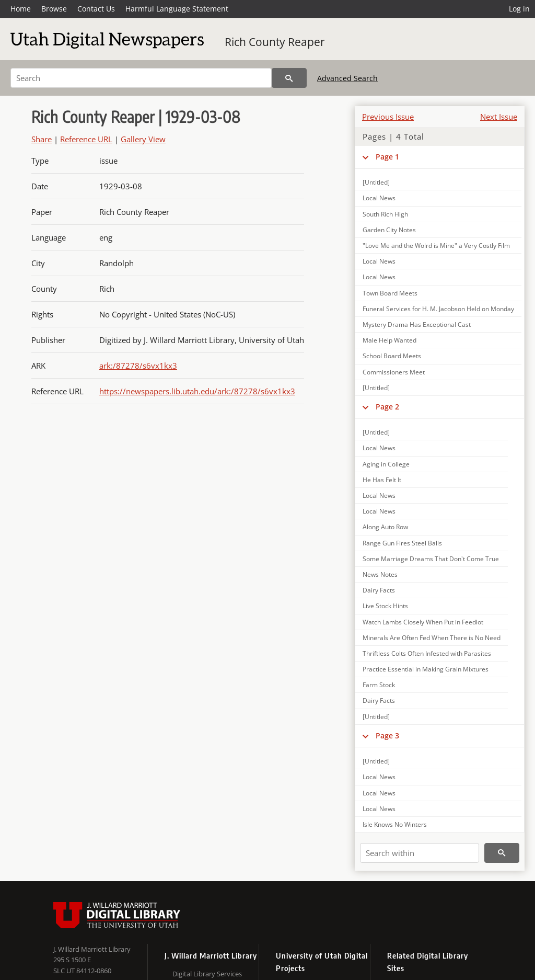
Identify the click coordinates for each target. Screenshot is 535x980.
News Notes (380, 574)
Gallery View (143, 139)
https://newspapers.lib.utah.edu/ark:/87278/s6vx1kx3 (197, 391)
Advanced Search (347, 78)
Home (21, 9)
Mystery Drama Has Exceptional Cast (417, 324)
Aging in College (386, 464)
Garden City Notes (389, 230)
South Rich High (385, 214)
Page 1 (387, 157)
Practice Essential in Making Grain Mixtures (426, 669)
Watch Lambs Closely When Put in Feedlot (423, 622)
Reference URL (86, 139)
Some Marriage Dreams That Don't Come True (431, 559)
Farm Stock (379, 685)
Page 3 (387, 736)
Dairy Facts (379, 590)
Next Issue (499, 117)
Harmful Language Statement (177, 9)
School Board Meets (392, 356)
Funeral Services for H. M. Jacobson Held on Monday (438, 309)
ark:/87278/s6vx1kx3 (138, 366)
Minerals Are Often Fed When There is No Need (432, 638)
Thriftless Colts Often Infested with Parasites (427, 653)
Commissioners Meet (394, 372)
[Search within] (420, 853)
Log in (519, 9)
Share (42, 139)
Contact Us (96, 9)
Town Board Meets (390, 293)
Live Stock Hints (385, 606)
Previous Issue (388, 117)
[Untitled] (376, 182)
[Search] (141, 78)
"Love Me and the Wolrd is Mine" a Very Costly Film (436, 246)
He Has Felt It (382, 480)
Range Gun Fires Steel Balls (402, 543)
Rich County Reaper (275, 42)
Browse (54, 9)
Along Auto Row (385, 527)
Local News (379, 198)
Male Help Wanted (389, 340)
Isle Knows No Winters (395, 824)
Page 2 (387, 407)
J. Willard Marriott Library (92, 949)
